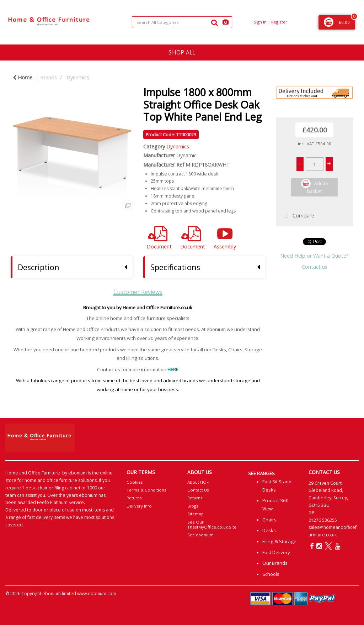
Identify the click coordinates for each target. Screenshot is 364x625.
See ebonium (200, 535)
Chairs (269, 520)
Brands (49, 77)
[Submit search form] (214, 22)
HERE (173, 369)
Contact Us (198, 490)
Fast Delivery (276, 552)
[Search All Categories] (182, 22)
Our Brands (275, 563)
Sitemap (196, 514)
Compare (298, 216)
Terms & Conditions (146, 490)
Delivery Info (139, 506)
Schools (271, 574)
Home (23, 77)
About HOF (198, 482)
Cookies (135, 482)
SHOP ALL (182, 52)
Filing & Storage (279, 541)
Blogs (193, 506)
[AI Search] (226, 22)
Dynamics (78, 77)
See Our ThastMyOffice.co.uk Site (212, 524)
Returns (134, 498)
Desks (269, 530)
